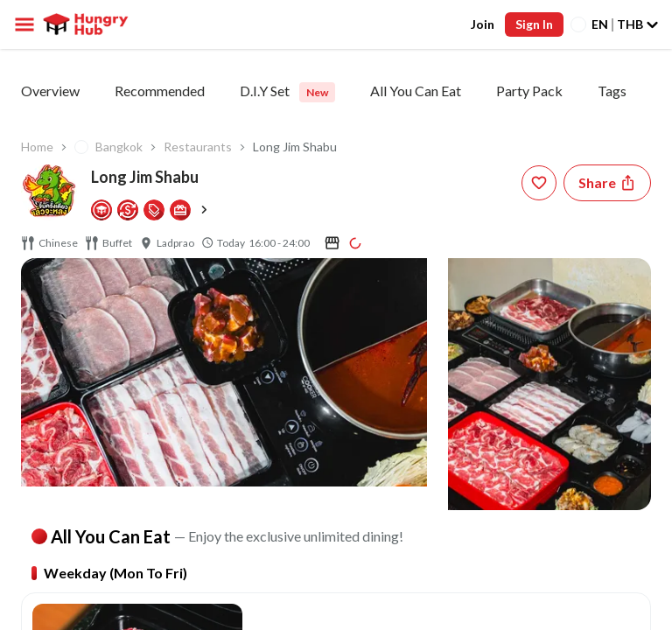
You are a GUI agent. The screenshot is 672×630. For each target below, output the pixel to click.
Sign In (534, 24)
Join (483, 24)
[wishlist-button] (539, 183)
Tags (612, 91)
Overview (50, 91)
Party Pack (529, 91)
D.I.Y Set (287, 92)
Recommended (160, 91)
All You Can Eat (416, 91)
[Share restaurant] (607, 183)
